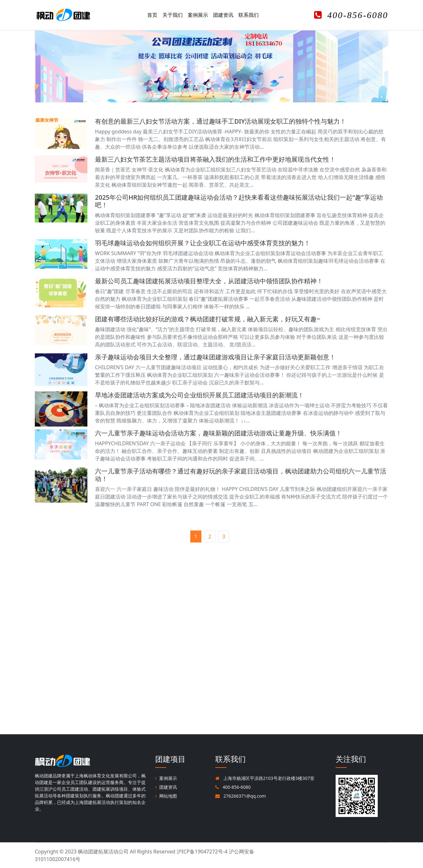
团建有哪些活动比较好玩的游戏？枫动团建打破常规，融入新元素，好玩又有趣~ (208, 319)
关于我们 (173, 15)
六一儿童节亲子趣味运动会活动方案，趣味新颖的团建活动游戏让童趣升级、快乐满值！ (218, 433)
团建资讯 (223, 15)
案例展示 (198, 15)
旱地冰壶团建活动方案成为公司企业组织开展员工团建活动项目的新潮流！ (199, 395)
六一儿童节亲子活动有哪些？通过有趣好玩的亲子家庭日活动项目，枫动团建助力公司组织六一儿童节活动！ (241, 475)
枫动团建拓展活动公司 (103, 852)
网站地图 (166, 796)
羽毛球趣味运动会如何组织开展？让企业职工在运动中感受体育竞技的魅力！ (203, 243)
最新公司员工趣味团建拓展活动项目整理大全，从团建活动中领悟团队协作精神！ (209, 281)
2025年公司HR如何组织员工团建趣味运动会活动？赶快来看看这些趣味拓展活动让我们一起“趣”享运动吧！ (239, 201)
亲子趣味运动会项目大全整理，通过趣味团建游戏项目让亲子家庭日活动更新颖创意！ (215, 357)
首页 (152, 15)
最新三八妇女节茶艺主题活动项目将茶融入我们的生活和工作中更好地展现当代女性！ (215, 159)
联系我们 (249, 15)
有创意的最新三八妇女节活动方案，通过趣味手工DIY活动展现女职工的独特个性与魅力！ (221, 121)
